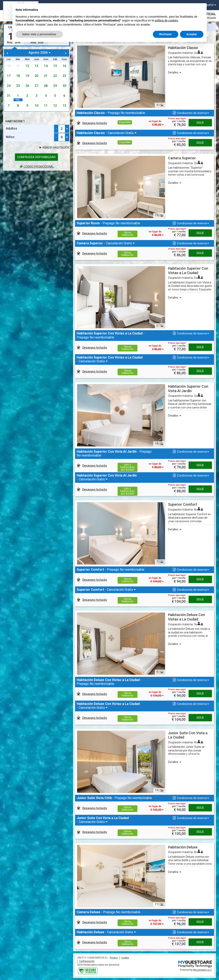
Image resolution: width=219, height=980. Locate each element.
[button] (190, 113)
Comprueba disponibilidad (36, 157)
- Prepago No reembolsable (111, 113)
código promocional (37, 167)
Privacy (114, 958)
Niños (10, 137)
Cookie (125, 958)
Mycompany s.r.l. (203, 970)
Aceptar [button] (192, 34)
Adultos (12, 128)
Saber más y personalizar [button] (39, 34)
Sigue (200, 123)
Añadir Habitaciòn (54, 148)
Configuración (87, 961)
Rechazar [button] (166, 34)
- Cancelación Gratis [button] (106, 133)
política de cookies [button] (166, 20)
